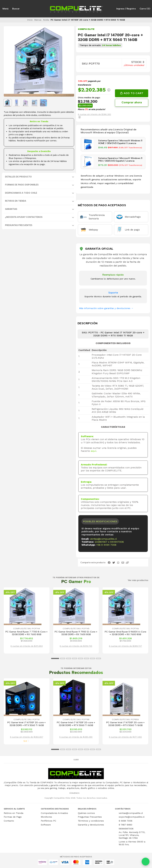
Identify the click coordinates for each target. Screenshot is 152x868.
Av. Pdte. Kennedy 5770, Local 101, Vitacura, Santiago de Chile (132, 835)
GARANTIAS (11, 209)
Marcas (38, 20)
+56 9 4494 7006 (106, 545)
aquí (94, 451)
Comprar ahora (132, 102)
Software (46, 825)
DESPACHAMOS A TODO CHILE (21, 193)
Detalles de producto (18, 177)
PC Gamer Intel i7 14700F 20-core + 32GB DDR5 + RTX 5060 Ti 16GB (27, 724)
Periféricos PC (49, 821)
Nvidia (46, 20)
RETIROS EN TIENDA (16, 201)
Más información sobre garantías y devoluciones (106, 308)
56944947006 (126, 829)
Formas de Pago (13, 817)
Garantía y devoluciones (91, 825)
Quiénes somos (86, 813)
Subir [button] (76, 760)
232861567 (101, 542)
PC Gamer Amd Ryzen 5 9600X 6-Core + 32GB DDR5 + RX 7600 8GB (125, 633)
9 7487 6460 (125, 825)
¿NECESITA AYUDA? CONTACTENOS (24, 217)
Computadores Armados (54, 813)
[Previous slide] (9, 62)
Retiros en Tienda (14, 813)
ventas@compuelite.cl (103, 539)
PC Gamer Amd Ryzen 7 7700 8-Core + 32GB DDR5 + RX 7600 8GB (27, 633)
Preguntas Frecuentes (19, 225)
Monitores (46, 817)
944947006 (117, 542)
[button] (127, 563)
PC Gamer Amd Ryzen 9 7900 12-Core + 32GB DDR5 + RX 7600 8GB (76, 633)
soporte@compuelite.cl (132, 817)
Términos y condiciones (91, 821)
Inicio (30, 20)
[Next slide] (69, 62)
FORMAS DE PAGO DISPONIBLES (22, 185)
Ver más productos (138, 580)
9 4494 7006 (126, 821)
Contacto (9, 821)
